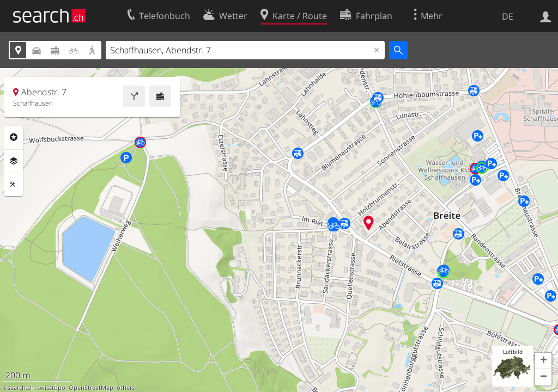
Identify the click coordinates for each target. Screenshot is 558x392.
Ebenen (14, 161)
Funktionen (14, 185)
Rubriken (14, 137)
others (126, 388)
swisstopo (51, 388)
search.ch (21, 388)
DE (508, 16)
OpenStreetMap (91, 388)
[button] (543, 361)
